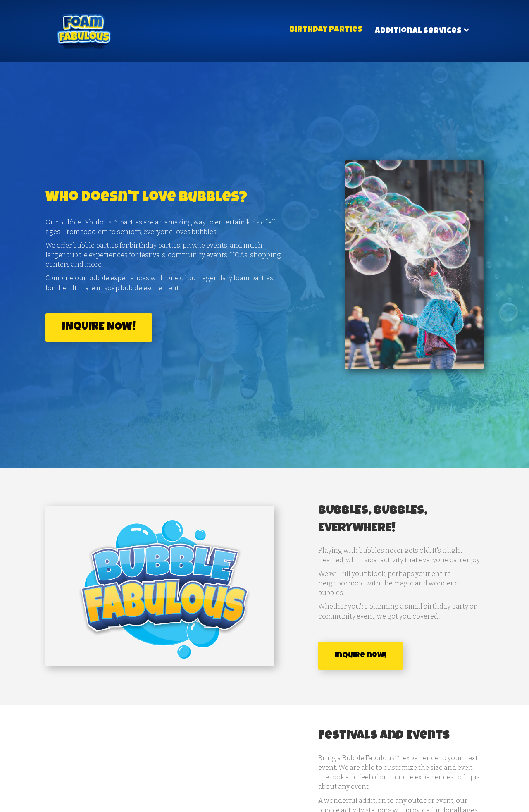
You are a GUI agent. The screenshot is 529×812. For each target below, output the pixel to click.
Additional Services (418, 31)
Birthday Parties (326, 30)
